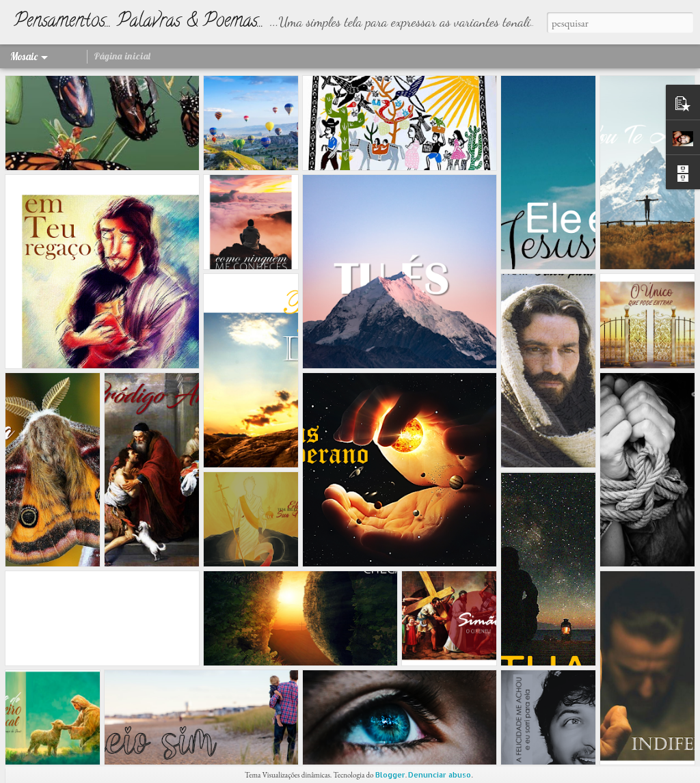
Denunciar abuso (440, 775)
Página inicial (122, 56)
